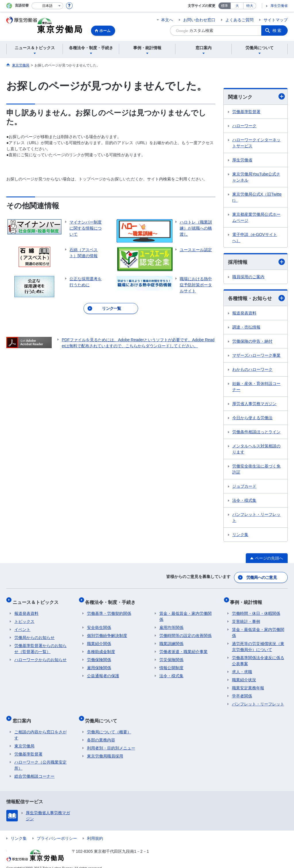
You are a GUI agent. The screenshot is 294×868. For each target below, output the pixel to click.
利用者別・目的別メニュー (111, 740)
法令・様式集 (244, 501)
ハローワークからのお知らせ (40, 656)
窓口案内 (24, 715)
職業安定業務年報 (248, 684)
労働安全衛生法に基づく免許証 (256, 470)
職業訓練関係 (171, 640)
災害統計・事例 (246, 617)
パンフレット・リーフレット (256, 519)
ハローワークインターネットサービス (256, 143)
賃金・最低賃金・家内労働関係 (185, 612)
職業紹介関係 (99, 640)
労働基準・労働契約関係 (109, 609)
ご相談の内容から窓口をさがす (40, 727)
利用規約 (95, 831)
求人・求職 (242, 668)
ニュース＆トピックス (37, 600)
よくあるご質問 (239, 20)
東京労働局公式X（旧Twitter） (257, 198)
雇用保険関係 (99, 664)
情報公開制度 (171, 664)
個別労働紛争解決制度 (107, 632)
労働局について (103, 715)
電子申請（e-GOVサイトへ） (255, 238)
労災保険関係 (171, 656)
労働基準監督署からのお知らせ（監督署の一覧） (40, 645)
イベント (22, 625)
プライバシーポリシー (57, 831)
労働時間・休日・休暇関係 (256, 609)
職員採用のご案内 (248, 278)
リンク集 (240, 536)
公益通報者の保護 (103, 672)
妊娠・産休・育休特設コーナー (256, 388)
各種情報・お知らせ (256, 299)
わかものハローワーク (252, 371)
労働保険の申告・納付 (252, 342)
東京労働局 (24, 738)
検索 (277, 30)
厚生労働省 (279, 6)
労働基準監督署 (246, 112)
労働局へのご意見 (262, 577)
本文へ (167, 20)
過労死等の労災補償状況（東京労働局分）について (258, 643)
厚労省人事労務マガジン (254, 405)
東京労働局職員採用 (105, 748)
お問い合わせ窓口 (199, 20)
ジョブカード (244, 487)
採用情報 (256, 262)
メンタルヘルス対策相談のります (256, 450)
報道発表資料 (244, 314)
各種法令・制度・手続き (112, 600)
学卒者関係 (242, 692)
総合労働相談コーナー (34, 768)
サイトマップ (276, 20)
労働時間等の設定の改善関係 (185, 632)
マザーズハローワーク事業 (256, 356)
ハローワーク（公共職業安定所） (40, 757)
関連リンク (256, 97)
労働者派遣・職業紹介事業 (183, 648)
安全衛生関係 (99, 623)
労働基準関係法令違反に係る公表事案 (258, 657)
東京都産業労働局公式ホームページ (256, 218)
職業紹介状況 (244, 676)
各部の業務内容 (101, 732)
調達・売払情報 (246, 328)
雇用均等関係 (171, 623)
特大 (250, 6)
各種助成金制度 (101, 648)
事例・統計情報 (248, 600)
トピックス (24, 617)
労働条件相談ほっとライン (256, 433)
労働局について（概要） (109, 724)
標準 (225, 6)
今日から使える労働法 (252, 419)
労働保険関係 (99, 656)
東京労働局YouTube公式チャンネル (256, 177)
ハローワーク (244, 126)
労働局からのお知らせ (34, 634)
